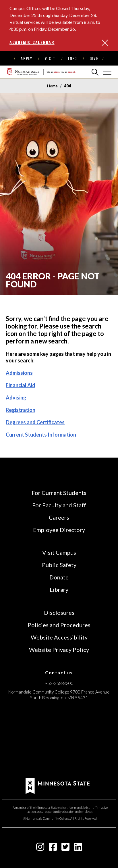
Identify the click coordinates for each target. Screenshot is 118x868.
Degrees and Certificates (35, 422)
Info (72, 58)
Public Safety (59, 565)
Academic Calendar (32, 42)
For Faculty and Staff (59, 505)
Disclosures (59, 612)
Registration (21, 410)
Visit (50, 58)
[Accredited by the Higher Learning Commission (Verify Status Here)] (59, 744)
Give (94, 58)
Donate (59, 577)
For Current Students (59, 493)
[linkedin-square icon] (78, 848)
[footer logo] (58, 785)
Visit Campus (59, 552)
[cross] (107, 72)
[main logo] (41, 72)
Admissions (19, 373)
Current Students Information (41, 435)
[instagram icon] (40, 848)
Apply (26, 58)
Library (59, 589)
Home (52, 86)
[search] (95, 72)
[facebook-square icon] (53, 848)
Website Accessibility (59, 637)
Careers (59, 517)
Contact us (59, 672)
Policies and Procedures (59, 625)
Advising (16, 397)
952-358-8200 (59, 683)
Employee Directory (59, 530)
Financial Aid (21, 385)
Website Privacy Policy (59, 650)
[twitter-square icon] (65, 848)
